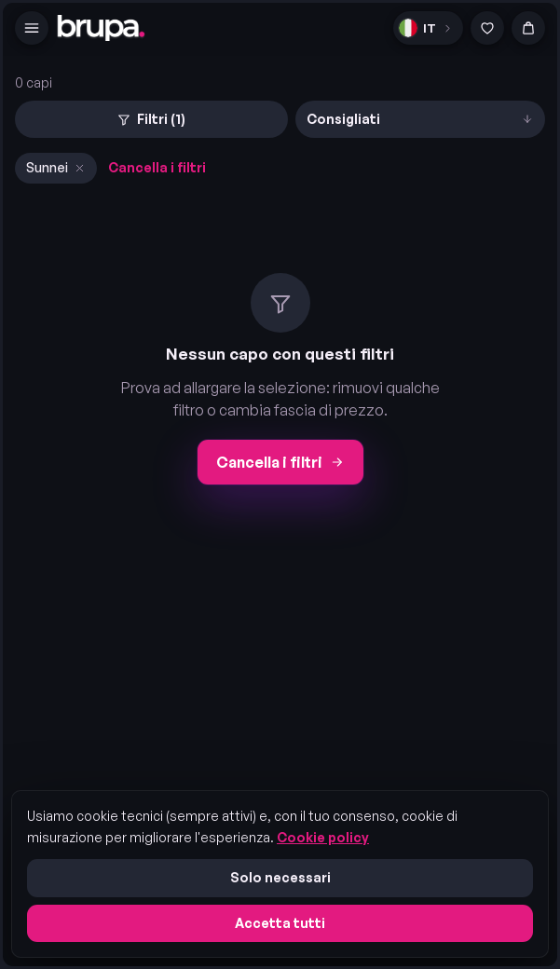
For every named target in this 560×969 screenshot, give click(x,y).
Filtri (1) (151, 119)
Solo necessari (280, 877)
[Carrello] (528, 28)
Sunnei (56, 167)
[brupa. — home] (101, 28)
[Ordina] (421, 119)
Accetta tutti (280, 923)
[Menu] (32, 28)
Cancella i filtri (157, 167)
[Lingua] (428, 28)
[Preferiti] (487, 28)
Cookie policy (323, 837)
